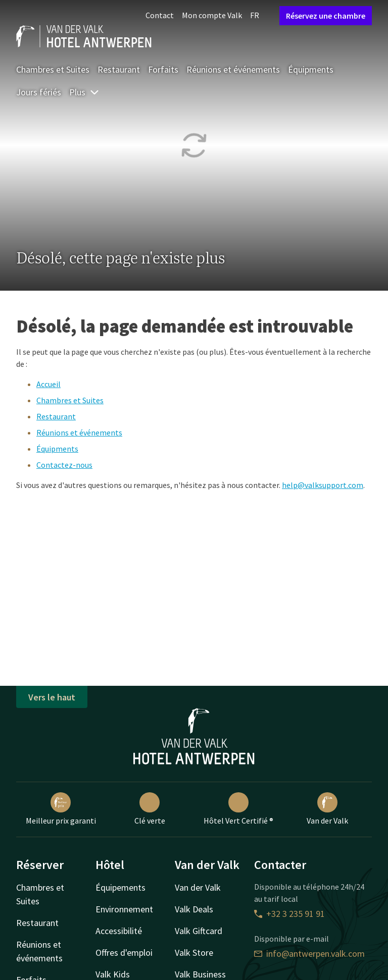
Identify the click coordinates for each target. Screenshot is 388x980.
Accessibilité (119, 931)
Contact (160, 15)
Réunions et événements (233, 69)
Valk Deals (194, 909)
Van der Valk (327, 809)
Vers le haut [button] (52, 697)
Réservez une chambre (326, 16)
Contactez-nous (64, 465)
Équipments (311, 69)
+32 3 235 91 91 (289, 914)
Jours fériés (39, 92)
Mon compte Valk (212, 15)
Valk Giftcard (199, 931)
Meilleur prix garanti (61, 809)
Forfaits (163, 69)
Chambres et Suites (53, 69)
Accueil (48, 384)
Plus (84, 92)
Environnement (124, 909)
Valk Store (194, 952)
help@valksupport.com (323, 485)
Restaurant (119, 69)
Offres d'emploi (124, 952)
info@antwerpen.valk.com (309, 954)
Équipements (120, 887)
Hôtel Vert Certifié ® (238, 809)
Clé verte (150, 809)
